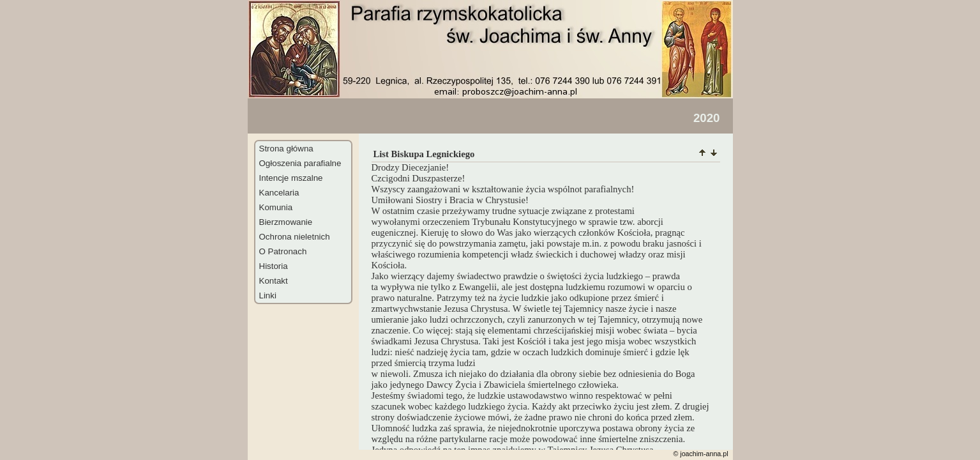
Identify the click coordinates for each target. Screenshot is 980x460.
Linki (268, 295)
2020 (707, 118)
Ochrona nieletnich (295, 237)
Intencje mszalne (291, 178)
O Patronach (283, 251)
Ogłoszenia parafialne (300, 163)
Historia (274, 266)
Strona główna (286, 149)
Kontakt (274, 281)
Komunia (276, 207)
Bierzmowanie (286, 222)
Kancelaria (279, 193)
